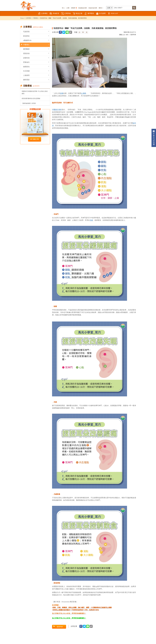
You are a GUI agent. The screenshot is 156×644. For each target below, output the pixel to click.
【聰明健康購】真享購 (29, 103)
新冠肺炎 (36, 36)
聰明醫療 (36, 49)
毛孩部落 (36, 32)
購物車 (74, 8)
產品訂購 (78, 14)
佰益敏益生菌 (82, 8)
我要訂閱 (35, 139)
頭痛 (62, 93)
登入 (63, 8)
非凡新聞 (101, 14)
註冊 (68, 8)
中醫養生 (36, 18)
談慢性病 (36, 58)
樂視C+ (101, 8)
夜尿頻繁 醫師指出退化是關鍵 (31, 98)
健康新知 (36, 67)
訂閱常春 (66, 14)
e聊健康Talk (36, 40)
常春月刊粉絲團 (154, 138)
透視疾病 (36, 53)
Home (22, 18)
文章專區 (43, 14)
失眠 (91, 220)
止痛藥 (83, 93)
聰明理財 (36, 80)
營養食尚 (36, 62)
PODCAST (113, 14)
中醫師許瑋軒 (57, 110)
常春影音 (54, 14)
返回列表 (133, 35)
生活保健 (36, 71)
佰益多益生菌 (93, 8)
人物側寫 (36, 75)
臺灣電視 (89, 14)
